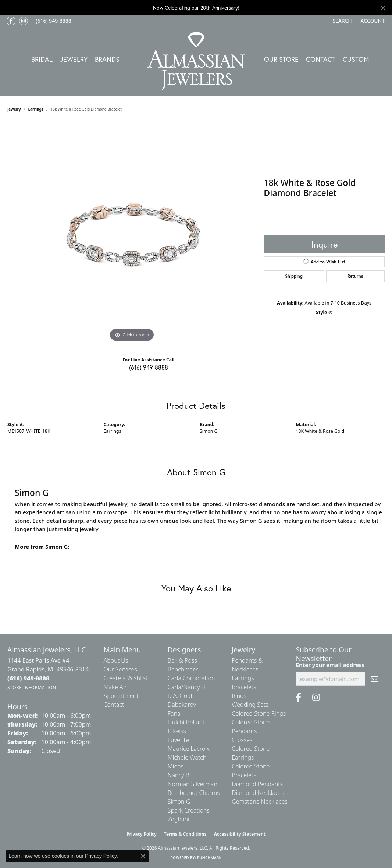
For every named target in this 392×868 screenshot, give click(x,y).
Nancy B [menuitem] (179, 775)
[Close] (383, 8)
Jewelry (74, 59)
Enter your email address (330, 665)
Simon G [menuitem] (179, 802)
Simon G (209, 431)
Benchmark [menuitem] (183, 669)
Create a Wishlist (126, 678)
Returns (355, 276)
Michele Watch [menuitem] (187, 757)
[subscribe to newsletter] (375, 679)
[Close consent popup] (143, 856)
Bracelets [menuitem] (244, 687)
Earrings (36, 109)
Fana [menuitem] (174, 713)
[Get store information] (32, 687)
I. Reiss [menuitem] (177, 731)
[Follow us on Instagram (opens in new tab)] (24, 21)
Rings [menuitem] (239, 696)
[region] (132, 233)
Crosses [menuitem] (242, 740)
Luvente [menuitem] (178, 740)
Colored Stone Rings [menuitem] (259, 713)
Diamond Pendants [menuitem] (257, 784)
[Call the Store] (28, 678)
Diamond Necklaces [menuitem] (258, 793)
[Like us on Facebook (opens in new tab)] (11, 21)
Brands (107, 59)
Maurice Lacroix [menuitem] (189, 749)
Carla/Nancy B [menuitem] (186, 687)
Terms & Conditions (185, 834)
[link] (53, 21)
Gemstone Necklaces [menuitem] (260, 802)
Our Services (120, 669)
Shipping (294, 276)
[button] (341, 21)
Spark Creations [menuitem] (189, 810)
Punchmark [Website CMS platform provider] (209, 858)
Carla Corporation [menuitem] (191, 678)
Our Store (281, 59)
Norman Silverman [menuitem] (193, 784)
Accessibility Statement (240, 834)
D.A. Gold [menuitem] (180, 696)
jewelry (14, 109)
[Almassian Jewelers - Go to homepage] (196, 61)
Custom (356, 59)
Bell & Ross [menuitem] (182, 660)
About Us (116, 660)
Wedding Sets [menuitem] (250, 705)
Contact (321, 59)
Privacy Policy (142, 834)
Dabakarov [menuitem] (182, 705)
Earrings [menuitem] (243, 678)
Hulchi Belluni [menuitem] (186, 722)
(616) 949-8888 (149, 367)
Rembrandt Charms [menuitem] (194, 793)
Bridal (42, 59)
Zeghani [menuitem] (179, 819)
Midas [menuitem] (176, 766)
